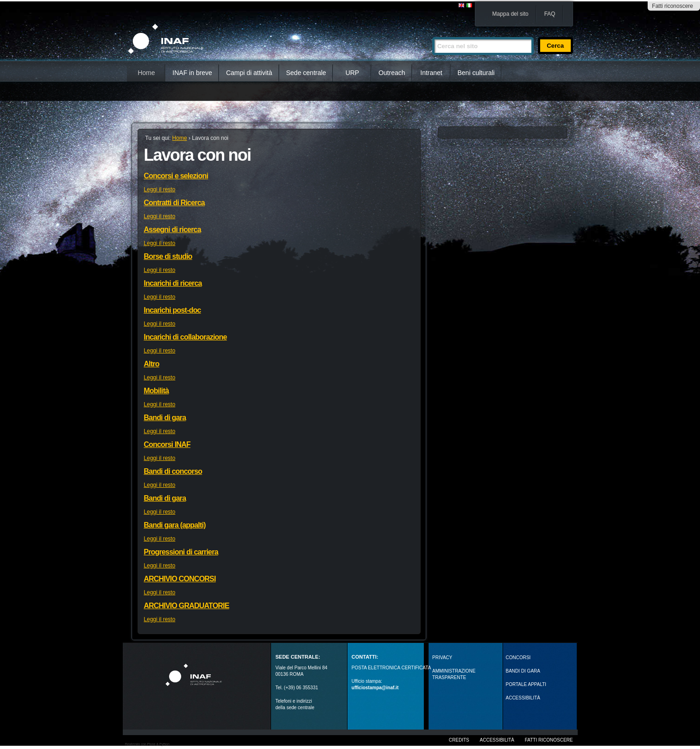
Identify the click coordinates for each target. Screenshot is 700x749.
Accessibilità (497, 740)
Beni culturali (476, 73)
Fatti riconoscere (672, 6)
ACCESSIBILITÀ (523, 698)
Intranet (431, 73)
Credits (459, 740)
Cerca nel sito (432, 33)
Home (146, 73)
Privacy (442, 658)
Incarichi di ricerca (173, 283)
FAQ (550, 14)
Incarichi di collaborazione (185, 337)
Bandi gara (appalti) (174, 525)
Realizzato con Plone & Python (147, 744)
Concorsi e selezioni (176, 176)
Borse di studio (168, 256)
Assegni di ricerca (172, 230)
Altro (151, 364)
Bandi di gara (165, 418)
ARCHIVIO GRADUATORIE (186, 606)
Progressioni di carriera (181, 552)
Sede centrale (306, 73)
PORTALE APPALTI (526, 684)
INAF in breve (192, 73)
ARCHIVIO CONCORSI (180, 579)
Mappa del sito (511, 14)
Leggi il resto (159, 189)
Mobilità (156, 391)
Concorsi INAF (167, 444)
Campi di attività (249, 73)
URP (353, 73)
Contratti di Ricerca (174, 203)
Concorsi (518, 658)
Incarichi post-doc (172, 310)
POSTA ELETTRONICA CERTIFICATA (391, 668)
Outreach (392, 73)
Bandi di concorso (173, 471)
